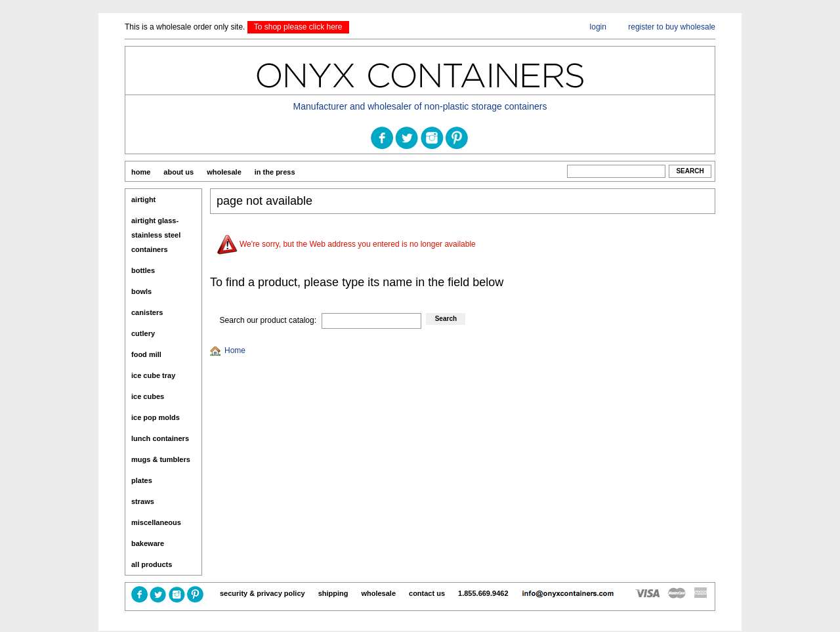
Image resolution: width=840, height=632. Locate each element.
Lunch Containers (160, 438)
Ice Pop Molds (156, 417)
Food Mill (146, 354)
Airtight (143, 200)
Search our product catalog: (268, 320)
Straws (143, 501)
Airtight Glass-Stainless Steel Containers (156, 235)
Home (235, 350)
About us (178, 172)
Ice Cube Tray (153, 375)
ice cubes (148, 396)
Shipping (333, 593)
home (141, 172)
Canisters (147, 312)
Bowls (141, 291)
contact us (427, 593)
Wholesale (224, 172)
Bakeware (148, 543)
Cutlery (143, 333)
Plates (142, 480)
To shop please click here (298, 27)
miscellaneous (156, 522)
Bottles (143, 270)
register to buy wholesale (672, 27)
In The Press (275, 172)
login (598, 27)
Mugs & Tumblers (161, 459)
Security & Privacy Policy (262, 593)
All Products (152, 564)
